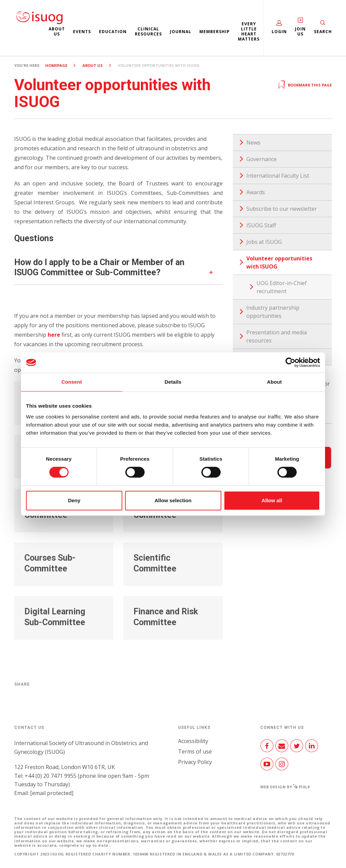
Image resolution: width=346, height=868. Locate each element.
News (253, 143)
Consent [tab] (72, 382)
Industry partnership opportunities (273, 312)
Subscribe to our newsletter (282, 209)
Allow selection (173, 500)
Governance (262, 159)
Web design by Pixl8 (285, 787)
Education (113, 32)
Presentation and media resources (277, 336)
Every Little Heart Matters (249, 31)
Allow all (272, 500)
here (54, 335)
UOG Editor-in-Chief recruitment (282, 287)
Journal (181, 32)
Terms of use (195, 751)
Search (323, 32)
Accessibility (193, 741)
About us (57, 31)
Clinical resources (148, 31)
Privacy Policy (195, 762)
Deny (74, 500)
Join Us (300, 31)
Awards (256, 192)
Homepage (56, 65)
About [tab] (274, 382)
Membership (215, 32)
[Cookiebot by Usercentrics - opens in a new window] (290, 362)
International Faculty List (278, 176)
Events (82, 32)
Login (279, 32)
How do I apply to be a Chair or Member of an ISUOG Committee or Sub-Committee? (99, 267)
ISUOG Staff (261, 225)
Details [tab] (173, 382)
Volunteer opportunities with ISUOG (279, 262)
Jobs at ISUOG (264, 242)
